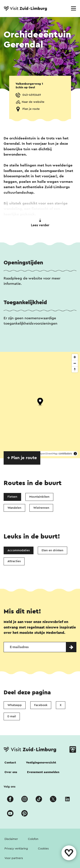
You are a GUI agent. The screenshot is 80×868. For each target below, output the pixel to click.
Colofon (33, 839)
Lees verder (40, 223)
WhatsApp (15, 705)
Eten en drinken (52, 550)
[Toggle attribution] (75, 454)
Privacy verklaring (16, 849)
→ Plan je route (22, 458)
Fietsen (12, 497)
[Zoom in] (75, 357)
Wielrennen (41, 508)
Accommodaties (19, 550)
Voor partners (14, 858)
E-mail (12, 716)
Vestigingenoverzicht (41, 763)
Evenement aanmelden (43, 772)
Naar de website (33, 102)
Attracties (14, 561)
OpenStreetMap (48, 454)
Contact (10, 763)
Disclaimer (11, 839)
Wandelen (14, 508)
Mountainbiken (39, 497)
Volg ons (9, 787)
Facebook (41, 705)
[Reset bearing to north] (75, 369)
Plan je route (31, 109)
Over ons (11, 772)
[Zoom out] (75, 363)
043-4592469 (32, 95)
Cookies (43, 849)
